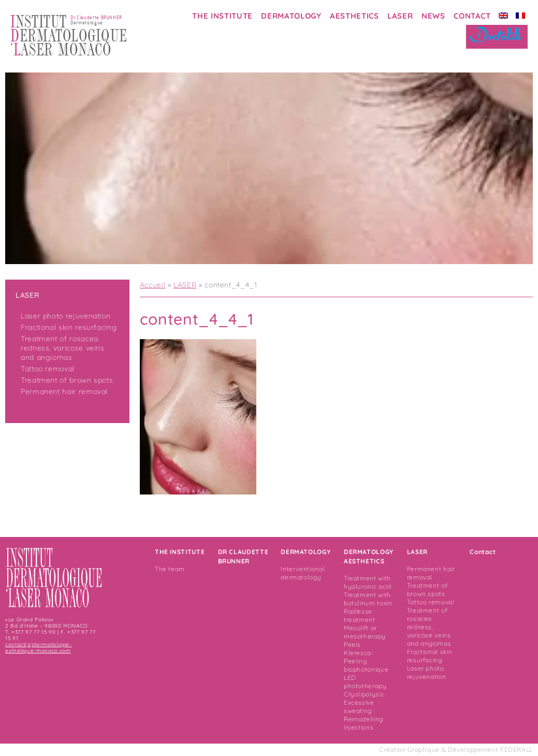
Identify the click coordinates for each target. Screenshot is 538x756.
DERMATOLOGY (291, 16)
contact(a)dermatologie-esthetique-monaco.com (39, 648)
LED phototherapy (365, 682)
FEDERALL (517, 750)
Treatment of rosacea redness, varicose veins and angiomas (63, 348)
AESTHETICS (354, 16)
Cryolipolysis (364, 694)
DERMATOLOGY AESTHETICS (369, 556)
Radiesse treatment (360, 615)
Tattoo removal (48, 369)
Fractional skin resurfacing (69, 327)
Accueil (152, 285)
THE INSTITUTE (222, 16)
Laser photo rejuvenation (66, 316)
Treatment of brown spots (67, 380)
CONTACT (472, 16)
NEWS (433, 16)
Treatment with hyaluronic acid (368, 582)
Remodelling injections (363, 723)
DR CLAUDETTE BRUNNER (243, 556)
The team (170, 569)
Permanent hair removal (64, 391)
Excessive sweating (359, 707)
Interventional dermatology (303, 573)
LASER (400, 16)
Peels (352, 644)
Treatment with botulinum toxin (368, 599)
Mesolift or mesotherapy (365, 632)
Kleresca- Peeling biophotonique (366, 661)
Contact (483, 552)
